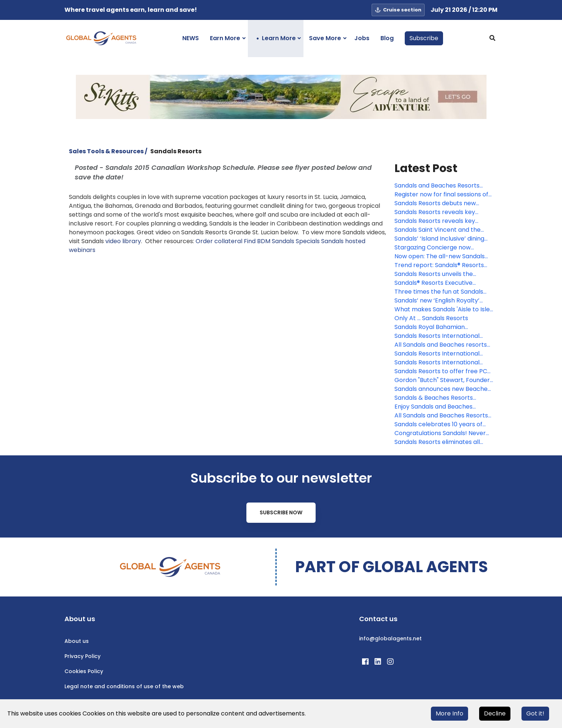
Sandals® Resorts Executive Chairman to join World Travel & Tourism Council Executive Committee (440, 283)
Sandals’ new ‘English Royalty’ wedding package (437, 301)
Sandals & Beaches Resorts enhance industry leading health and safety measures (441, 398)
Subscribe (424, 38)
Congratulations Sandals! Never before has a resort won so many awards (442, 433)
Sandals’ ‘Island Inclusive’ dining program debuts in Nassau (439, 239)
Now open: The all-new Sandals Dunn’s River (440, 256)
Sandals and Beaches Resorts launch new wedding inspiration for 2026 (440, 186)
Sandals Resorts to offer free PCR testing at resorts (443, 371)
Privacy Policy (82, 656)
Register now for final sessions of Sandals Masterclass (441, 195)
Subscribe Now (281, 512)
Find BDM (257, 241)
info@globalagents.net (390, 638)
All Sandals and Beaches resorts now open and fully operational (441, 345)
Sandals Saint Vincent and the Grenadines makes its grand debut (438, 230)
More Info (449, 713)
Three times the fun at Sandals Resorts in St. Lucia (439, 292)
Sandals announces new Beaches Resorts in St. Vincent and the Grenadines (442, 389)
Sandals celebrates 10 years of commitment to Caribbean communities (438, 424)
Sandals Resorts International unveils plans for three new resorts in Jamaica (437, 336)
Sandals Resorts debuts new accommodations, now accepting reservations (443, 203)
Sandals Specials (296, 241)
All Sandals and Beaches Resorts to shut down (441, 416)
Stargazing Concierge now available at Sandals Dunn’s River (442, 248)
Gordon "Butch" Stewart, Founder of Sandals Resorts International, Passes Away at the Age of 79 (442, 380)
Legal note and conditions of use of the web (124, 686)
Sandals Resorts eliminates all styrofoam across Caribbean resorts (437, 442)
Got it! (535, 713)
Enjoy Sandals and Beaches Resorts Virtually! (433, 407)
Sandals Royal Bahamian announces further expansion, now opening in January (438, 327)
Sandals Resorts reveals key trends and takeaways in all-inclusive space (436, 212)
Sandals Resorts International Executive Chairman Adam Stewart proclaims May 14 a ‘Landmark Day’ (437, 354)
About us (77, 641)
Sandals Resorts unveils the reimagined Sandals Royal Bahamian (434, 274)
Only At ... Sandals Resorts (431, 318)
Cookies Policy (84, 671)
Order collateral (219, 241)
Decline (495, 713)
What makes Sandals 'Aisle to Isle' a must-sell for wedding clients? (443, 309)
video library (123, 241)
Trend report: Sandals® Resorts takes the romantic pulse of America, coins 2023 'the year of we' (440, 265)
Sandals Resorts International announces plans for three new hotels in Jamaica (440, 363)
